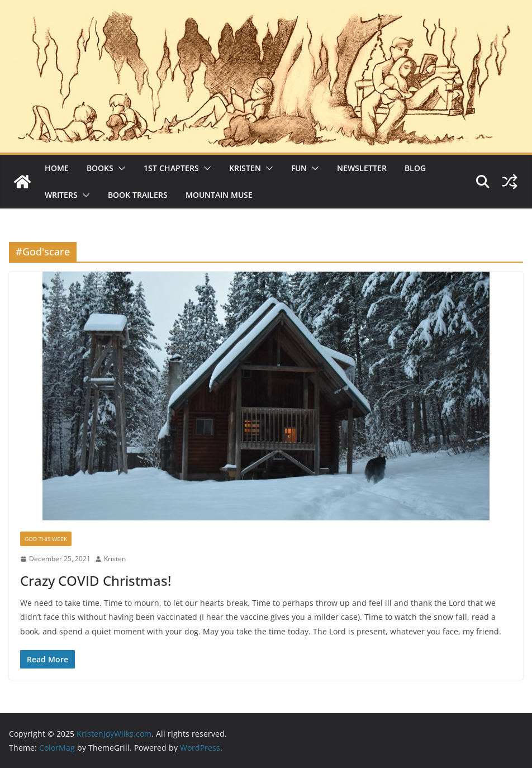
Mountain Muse (219, 195)
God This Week (46, 539)
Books (100, 168)
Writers (61, 195)
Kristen (245, 168)
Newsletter (362, 168)
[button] (120, 168)
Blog (415, 168)
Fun (299, 168)
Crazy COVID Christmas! (96, 580)
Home (57, 168)
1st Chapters (171, 168)
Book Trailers (138, 195)
